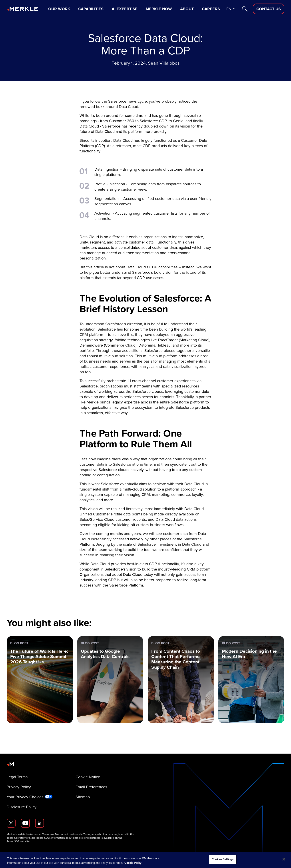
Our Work (59, 9)
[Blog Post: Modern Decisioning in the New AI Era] (251, 680)
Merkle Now (159, 9)
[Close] (284, 859)
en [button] (229, 9)
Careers (211, 9)
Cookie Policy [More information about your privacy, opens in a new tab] (133, 863)
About (187, 9)
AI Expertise (125, 9)
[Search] (245, 9)
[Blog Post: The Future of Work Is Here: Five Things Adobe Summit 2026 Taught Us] (40, 680)
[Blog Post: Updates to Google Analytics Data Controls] (110, 680)
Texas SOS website (18, 841)
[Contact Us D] (269, 9)
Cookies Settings (223, 859)
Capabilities (91, 9)
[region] (145, 860)
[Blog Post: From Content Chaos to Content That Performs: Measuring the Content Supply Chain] (181, 680)
